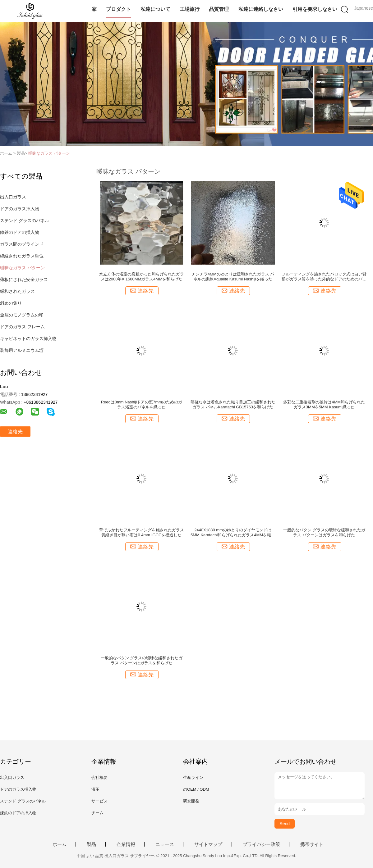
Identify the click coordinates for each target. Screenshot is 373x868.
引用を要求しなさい (315, 9)
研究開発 (191, 801)
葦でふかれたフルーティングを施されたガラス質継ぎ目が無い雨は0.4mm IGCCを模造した (142, 532)
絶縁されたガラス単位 (22, 256)
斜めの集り (11, 303)
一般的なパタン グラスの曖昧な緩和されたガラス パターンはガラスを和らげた (324, 532)
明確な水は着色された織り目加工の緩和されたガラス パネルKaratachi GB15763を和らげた (233, 404)
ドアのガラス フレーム (22, 327)
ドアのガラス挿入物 (20, 209)
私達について (155, 9)
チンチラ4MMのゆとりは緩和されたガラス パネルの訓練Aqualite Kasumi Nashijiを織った (233, 277)
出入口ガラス (13, 197)
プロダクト (118, 9)
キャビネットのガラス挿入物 (28, 339)
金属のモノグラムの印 (22, 315)
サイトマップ (208, 844)
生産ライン (193, 777)
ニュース (165, 844)
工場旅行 (190, 9)
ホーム (60, 844)
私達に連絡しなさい (261, 9)
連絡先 (15, 432)
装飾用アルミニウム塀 (22, 350)
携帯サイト (312, 844)
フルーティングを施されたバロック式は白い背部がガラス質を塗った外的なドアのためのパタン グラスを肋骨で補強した (324, 277)
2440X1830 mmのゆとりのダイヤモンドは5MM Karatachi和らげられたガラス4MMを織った (233, 533)
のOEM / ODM (196, 789)
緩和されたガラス (17, 291)
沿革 (95, 789)
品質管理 (219, 9)
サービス (99, 801)
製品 (91, 844)
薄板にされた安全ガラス (24, 279)
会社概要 (99, 777)
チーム (97, 813)
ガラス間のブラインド (22, 244)
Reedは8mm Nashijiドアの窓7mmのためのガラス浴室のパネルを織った (142, 404)
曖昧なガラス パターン (49, 153)
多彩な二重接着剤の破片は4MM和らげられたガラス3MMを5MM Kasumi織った (324, 404)
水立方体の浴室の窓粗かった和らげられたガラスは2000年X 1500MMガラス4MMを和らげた (142, 277)
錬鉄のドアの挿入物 (20, 232)
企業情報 (126, 844)
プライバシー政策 (261, 844)
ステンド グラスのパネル (25, 220)
